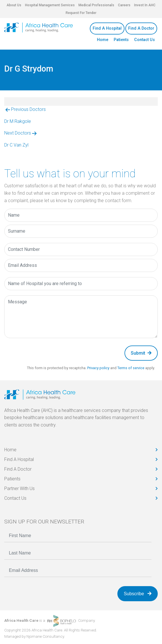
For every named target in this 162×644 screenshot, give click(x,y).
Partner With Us (19, 488)
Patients (121, 40)
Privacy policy (98, 368)
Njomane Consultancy (45, 636)
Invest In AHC (145, 5)
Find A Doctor (141, 28)
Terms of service (131, 368)
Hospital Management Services (50, 5)
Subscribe (138, 594)
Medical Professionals (96, 5)
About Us (14, 5)
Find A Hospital (107, 28)
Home (103, 40)
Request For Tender (81, 13)
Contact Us (145, 40)
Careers (124, 5)
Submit (141, 353)
